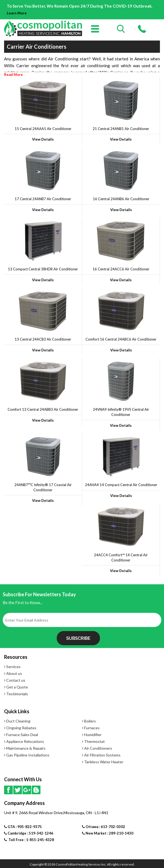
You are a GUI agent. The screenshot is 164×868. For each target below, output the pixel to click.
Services (12, 667)
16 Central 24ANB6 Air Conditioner (121, 199)
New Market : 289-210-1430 (108, 833)
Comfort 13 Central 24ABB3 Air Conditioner (43, 409)
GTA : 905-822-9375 (23, 827)
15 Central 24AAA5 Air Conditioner (43, 129)
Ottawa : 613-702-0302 (104, 827)
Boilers (89, 721)
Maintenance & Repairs (25, 748)
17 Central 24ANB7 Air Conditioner (43, 199)
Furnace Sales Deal (21, 735)
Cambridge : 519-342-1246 (29, 833)
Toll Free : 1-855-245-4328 (29, 840)
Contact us (15, 680)
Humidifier (92, 735)
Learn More (17, 13)
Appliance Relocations (24, 741)
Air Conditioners (97, 748)
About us (13, 673)
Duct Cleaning (17, 721)
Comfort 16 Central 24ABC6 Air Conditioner (121, 339)
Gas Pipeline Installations (27, 755)
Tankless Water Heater (103, 762)
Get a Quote (16, 687)
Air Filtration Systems (101, 755)
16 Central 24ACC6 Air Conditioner (121, 269)
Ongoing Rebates (20, 728)
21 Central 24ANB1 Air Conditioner (121, 129)
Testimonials (16, 694)
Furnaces (91, 728)
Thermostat (93, 741)
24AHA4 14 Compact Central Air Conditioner (121, 485)
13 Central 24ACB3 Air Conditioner (43, 339)
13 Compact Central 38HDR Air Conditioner (43, 269)
